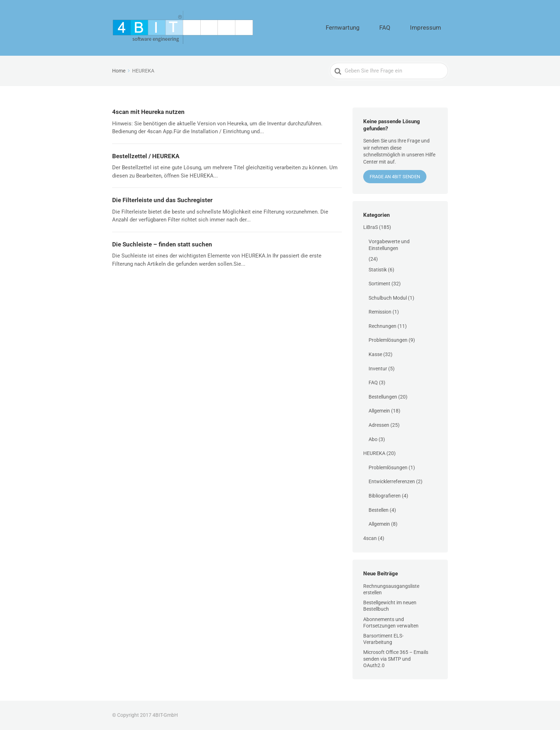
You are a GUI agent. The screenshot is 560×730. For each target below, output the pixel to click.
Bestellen (379, 510)
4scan (370, 538)
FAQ (402, 28)
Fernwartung (371, 28)
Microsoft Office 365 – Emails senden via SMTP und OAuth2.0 (396, 659)
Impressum (432, 28)
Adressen (379, 425)
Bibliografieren (385, 496)
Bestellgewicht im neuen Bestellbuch (390, 606)
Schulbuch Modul (388, 298)
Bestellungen (383, 397)
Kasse (375, 354)
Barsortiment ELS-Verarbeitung (383, 639)
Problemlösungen (388, 340)
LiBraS (371, 227)
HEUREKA (374, 453)
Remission (380, 312)
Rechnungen (382, 326)
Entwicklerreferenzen (392, 481)
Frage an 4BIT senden (395, 177)
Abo (373, 439)
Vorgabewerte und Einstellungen (389, 245)
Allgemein (379, 411)
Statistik (378, 270)
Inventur (378, 369)
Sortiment (379, 284)
